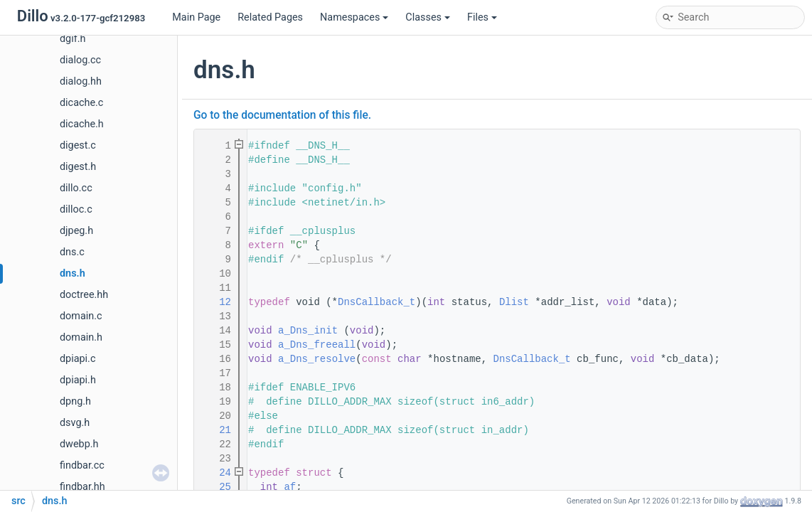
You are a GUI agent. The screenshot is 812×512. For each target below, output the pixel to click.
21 (216, 430)
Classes (428, 17)
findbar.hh (82, 487)
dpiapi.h (78, 380)
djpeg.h (76, 231)
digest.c (78, 145)
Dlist (514, 302)
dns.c (72, 252)
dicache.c (81, 103)
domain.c (81, 316)
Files (482, 17)
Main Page (196, 17)
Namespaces (354, 17)
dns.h (73, 273)
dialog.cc (80, 60)
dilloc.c (76, 209)
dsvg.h (75, 423)
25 (216, 487)
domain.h (81, 337)
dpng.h (75, 401)
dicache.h (82, 124)
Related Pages (270, 17)
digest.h (78, 167)
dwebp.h (79, 444)
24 (216, 473)
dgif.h (73, 39)
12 (216, 302)
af (290, 487)
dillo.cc (76, 188)
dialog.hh (81, 81)
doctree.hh (84, 295)
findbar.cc (82, 465)
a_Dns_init (308, 331)
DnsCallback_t (376, 302)
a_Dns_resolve (317, 359)
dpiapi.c (78, 359)
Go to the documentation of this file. (282, 115)
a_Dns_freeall (317, 345)
